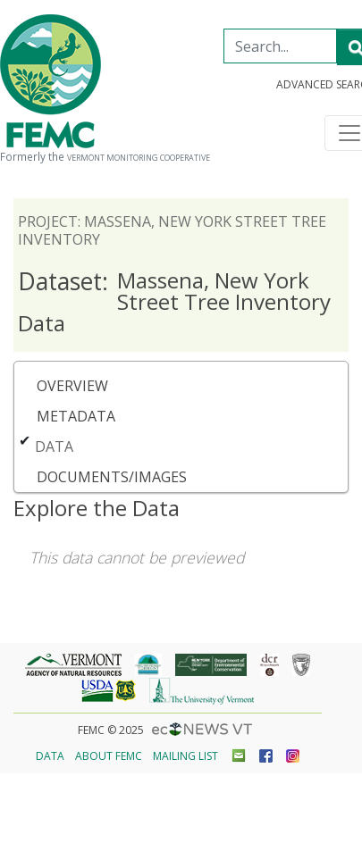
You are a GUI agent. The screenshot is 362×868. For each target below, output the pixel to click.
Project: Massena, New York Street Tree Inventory (172, 230)
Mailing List (185, 756)
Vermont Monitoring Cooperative (139, 158)
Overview (72, 386)
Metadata (76, 416)
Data (54, 447)
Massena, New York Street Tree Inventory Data (174, 301)
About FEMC (109, 756)
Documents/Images (112, 477)
